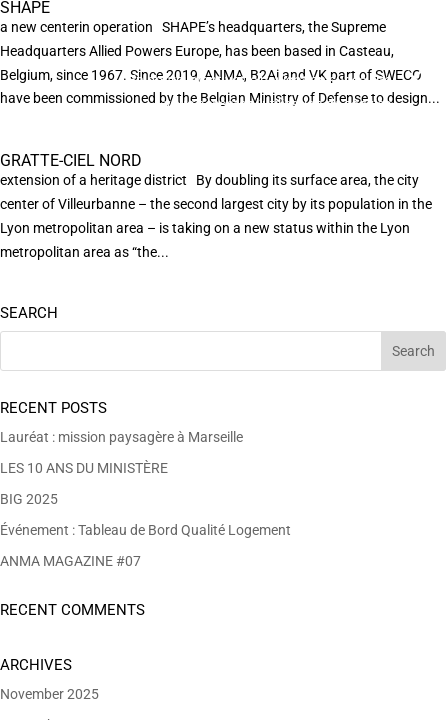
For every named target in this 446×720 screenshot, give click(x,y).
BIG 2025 (29, 499)
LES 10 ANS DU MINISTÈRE (84, 468)
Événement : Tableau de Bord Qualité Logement (145, 530)
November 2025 (49, 694)
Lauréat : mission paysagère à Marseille (121, 437)
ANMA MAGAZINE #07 (70, 561)
